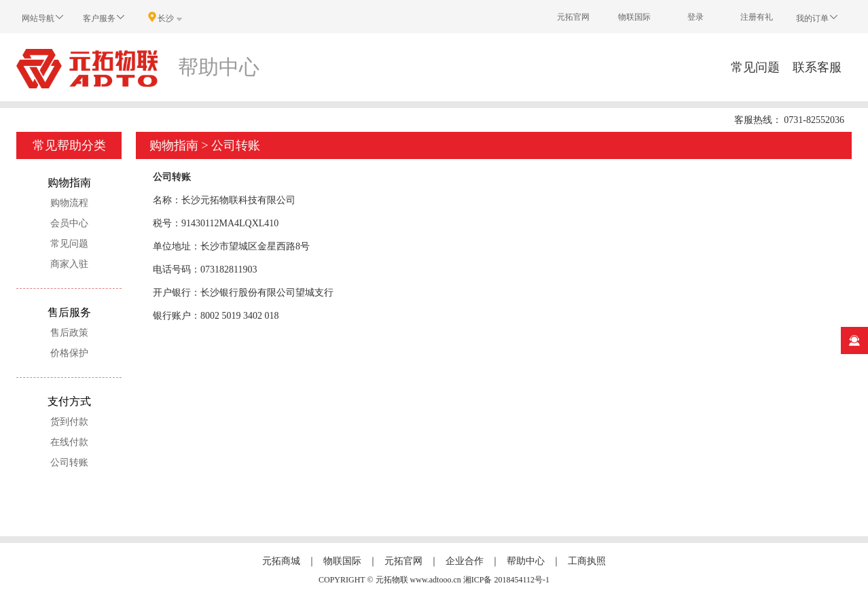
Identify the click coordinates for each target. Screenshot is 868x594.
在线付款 (69, 442)
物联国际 (634, 17)
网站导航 (43, 17)
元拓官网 (573, 17)
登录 (695, 17)
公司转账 (69, 462)
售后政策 (69, 333)
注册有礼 (757, 17)
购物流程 (69, 203)
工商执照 (587, 561)
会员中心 (69, 223)
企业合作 (465, 561)
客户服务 (105, 17)
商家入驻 (69, 264)
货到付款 (69, 422)
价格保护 (69, 353)
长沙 (166, 17)
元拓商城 (281, 561)
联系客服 (817, 67)
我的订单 (818, 17)
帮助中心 (526, 561)
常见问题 (755, 67)
